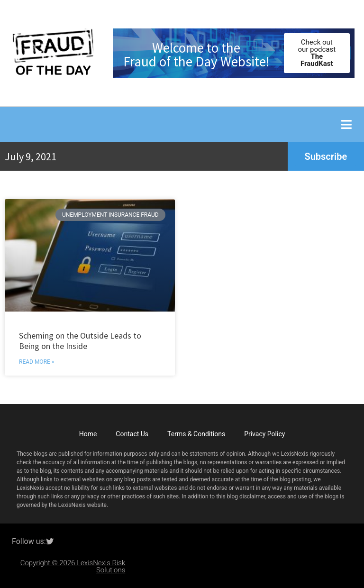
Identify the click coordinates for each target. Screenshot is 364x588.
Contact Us (132, 434)
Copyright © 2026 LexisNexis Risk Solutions (73, 566)
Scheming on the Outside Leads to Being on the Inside (80, 341)
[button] (346, 124)
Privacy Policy (264, 434)
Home (88, 434)
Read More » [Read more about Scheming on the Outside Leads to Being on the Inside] (36, 362)
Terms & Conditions (196, 434)
